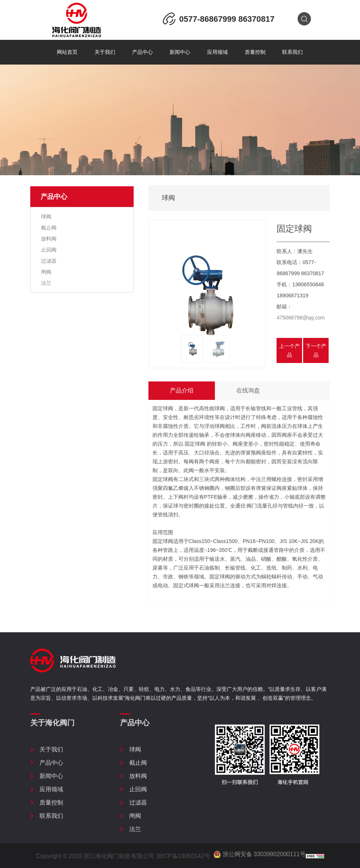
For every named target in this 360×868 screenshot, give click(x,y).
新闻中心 (180, 52)
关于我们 (105, 52)
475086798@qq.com (301, 318)
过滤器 (48, 261)
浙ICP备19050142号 (183, 856)
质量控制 (255, 52)
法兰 (45, 283)
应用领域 (217, 52)
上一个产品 (289, 350)
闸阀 (45, 272)
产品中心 (143, 52)
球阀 (45, 217)
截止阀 (48, 228)
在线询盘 (248, 390)
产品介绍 (182, 390)
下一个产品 (316, 350)
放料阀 (48, 239)
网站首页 (67, 52)
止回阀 (48, 250)
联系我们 (292, 52)
